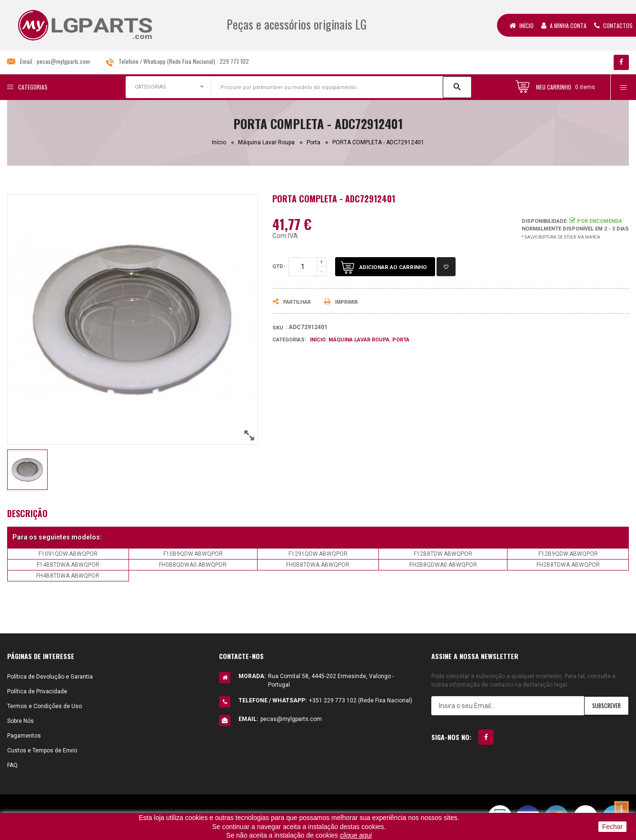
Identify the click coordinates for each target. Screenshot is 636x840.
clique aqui (356, 835)
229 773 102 (234, 61)
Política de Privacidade (37, 691)
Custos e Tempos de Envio (42, 750)
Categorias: (289, 340)
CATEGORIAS (150, 87)
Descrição (27, 513)
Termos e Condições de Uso (45, 706)
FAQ (12, 765)
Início (522, 25)
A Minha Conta (564, 25)
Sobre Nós (20, 721)
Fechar (613, 827)
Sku (278, 328)
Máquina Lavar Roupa (359, 340)
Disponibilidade (544, 221)
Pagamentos (24, 736)
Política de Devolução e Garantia (50, 677)
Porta (401, 340)
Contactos (613, 25)
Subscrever (605, 705)
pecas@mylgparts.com (63, 61)
